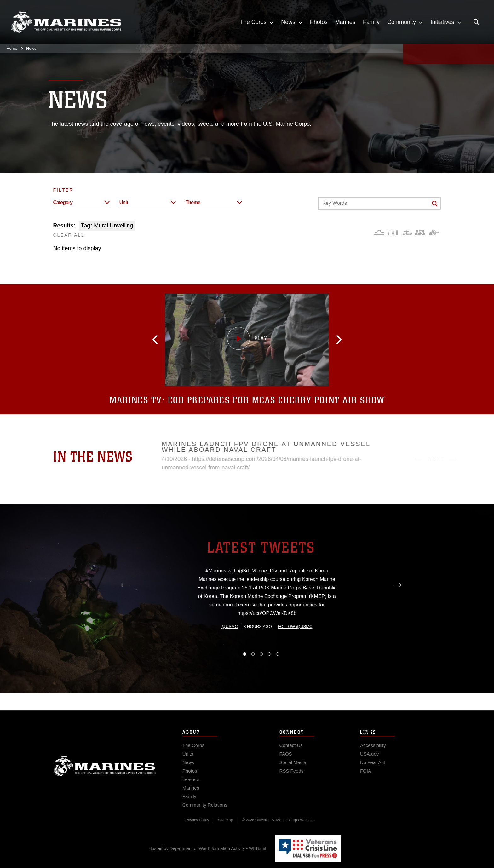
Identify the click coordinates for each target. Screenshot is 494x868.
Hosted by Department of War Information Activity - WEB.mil (207, 848)
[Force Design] (379, 232)
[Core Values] (407, 232)
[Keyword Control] (379, 203)
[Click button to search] (435, 204)
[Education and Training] (393, 232)
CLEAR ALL (69, 235)
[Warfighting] (434, 232)
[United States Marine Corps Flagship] (66, 22)
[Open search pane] (476, 22)
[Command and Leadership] (420, 232)
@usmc (230, 656)
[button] (167, 340)
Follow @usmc (295, 656)
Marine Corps (105, 774)
